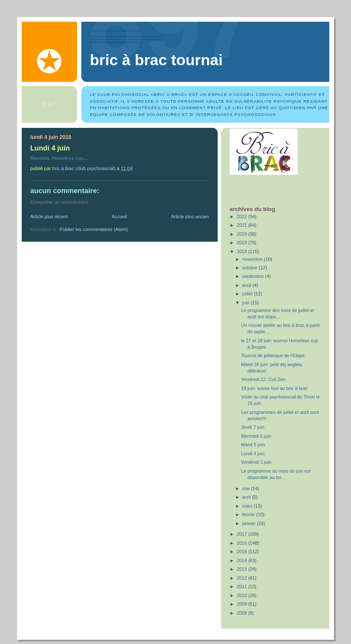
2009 (243, 604)
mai (247, 488)
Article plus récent (49, 217)
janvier (250, 523)
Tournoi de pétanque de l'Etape (273, 355)
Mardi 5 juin (253, 445)
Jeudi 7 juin (253, 427)
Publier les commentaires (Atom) (94, 229)
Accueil (119, 217)
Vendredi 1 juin (256, 462)
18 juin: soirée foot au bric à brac (274, 388)
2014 (243, 560)
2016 (243, 543)
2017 (243, 534)
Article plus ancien (190, 217)
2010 (243, 595)
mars (248, 506)
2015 (243, 552)
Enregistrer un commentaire (59, 202)
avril (247, 497)
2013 (243, 569)
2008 (243, 613)
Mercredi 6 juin (256, 436)
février (249, 514)
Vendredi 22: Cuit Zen (263, 379)
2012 (243, 578)
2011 (243, 586)
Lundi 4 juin (253, 453)
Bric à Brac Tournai (156, 60)
